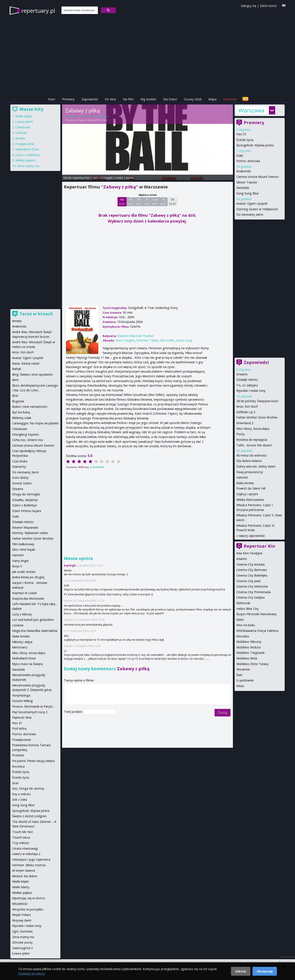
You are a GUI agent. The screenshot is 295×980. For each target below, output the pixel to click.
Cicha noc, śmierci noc (28, 440)
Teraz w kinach (36, 314)
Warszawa (251, 110)
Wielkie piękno (25, 160)
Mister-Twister (247, 182)
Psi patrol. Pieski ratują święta (33, 761)
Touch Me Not (23, 832)
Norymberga (21, 695)
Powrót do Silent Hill (251, 488)
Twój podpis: (74, 712)
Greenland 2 (245, 423)
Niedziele (243, 188)
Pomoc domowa (248, 161)
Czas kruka (20, 461)
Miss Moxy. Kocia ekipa (253, 429)
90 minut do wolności (252, 455)
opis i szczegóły (103, 178)
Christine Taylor (147, 340)
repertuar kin (81, 178)
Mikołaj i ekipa (22, 642)
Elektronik (243, 603)
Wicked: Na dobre (25, 876)
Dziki (240, 156)
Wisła (240, 686)
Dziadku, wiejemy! (25, 500)
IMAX (240, 620)
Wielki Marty (21, 887)
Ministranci (20, 647)
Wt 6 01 (139, 202)
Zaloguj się (248, 6)
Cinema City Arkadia (250, 564)
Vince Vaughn (125, 340)
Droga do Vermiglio (26, 494)
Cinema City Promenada (253, 592)
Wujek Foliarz (21, 915)
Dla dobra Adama (249, 461)
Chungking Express (26, 434)
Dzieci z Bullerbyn (28, 155)
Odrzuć (241, 971)
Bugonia (18, 401)
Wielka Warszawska (250, 500)
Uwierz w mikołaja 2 (26, 854)
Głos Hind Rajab (24, 549)
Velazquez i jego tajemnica (31, 859)
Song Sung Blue (248, 193)
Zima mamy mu (28, 166)
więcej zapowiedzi (252, 536)
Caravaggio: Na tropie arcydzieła (35, 423)
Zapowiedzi (90, 99)
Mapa (212, 99)
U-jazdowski (245, 680)
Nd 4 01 (122, 202)
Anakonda (243, 171)
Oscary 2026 (193, 99)
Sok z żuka (20, 799)
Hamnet (242, 477)
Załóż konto (268, 6)
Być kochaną (21, 412)
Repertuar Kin (259, 546)
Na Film (128, 99)
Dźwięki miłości (247, 380)
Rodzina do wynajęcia (252, 440)
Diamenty (19, 467)
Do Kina (110, 99)
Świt (239, 675)
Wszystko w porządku (28, 909)
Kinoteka (243, 636)
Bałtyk (17, 369)
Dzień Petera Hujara (27, 511)
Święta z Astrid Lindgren (29, 816)
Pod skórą (19, 728)
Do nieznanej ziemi (250, 214)
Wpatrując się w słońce (29, 898)
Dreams (242, 374)
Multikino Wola (247, 658)
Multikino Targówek (250, 653)
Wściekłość (20, 904)
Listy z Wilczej (22, 614)
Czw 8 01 (155, 202)
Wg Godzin (148, 99)
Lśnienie (21, 133)
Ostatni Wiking (22, 701)
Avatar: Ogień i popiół (252, 203)
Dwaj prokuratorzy (250, 472)
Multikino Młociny (249, 642)
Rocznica (18, 766)
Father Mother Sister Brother (257, 417)
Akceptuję (265, 971)
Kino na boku (246, 625)
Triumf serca (21, 837)
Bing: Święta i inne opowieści (32, 374)
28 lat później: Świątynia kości (257, 401)
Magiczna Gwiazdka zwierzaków (35, 631)
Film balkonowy (23, 544)
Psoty (240, 434)
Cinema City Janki (248, 581)
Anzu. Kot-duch (247, 406)
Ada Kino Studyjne (249, 553)
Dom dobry (20, 478)
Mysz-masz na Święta (27, 664)
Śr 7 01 (147, 202)
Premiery (68, 99)
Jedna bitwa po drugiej (28, 577)
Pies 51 (241, 134)
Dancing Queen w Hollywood (257, 209)
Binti (15, 380)
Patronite (230, 99)
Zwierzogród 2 (22, 948)
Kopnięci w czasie (24, 593)
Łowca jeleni (24, 122)
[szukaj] (79, 10)
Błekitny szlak (22, 418)
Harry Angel (20, 561)
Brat (15, 396)
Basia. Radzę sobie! (26, 363)
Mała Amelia (245, 483)
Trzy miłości (21, 843)
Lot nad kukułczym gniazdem (33, 620)
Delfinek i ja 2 (246, 412)
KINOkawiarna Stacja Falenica (257, 631)
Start (52, 99)
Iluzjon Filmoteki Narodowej (256, 614)
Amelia (20, 138)
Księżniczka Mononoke (28, 598)
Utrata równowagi (25, 848)
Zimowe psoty (22, 942)
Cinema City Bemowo (252, 570)
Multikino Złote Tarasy (252, 664)
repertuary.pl (38, 11)
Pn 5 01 (131, 202)
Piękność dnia (22, 717)
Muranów (243, 669)
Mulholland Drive (27, 149)
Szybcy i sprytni (247, 494)
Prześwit (18, 755)
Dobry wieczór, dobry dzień (256, 466)
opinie (130, 178)
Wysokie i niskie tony (251, 391)
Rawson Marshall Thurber (93, 120)
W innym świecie (24, 870)
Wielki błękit (24, 116)
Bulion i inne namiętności (30, 407)
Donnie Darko (22, 483)
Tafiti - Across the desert (254, 445)
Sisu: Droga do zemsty (28, 788)
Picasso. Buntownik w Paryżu (33, 706)
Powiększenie (25, 144)
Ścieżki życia (245, 140)
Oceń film (98, 467)
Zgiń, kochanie (22, 931)
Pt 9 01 (163, 202)
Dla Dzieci (170, 99)
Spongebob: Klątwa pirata (255, 145)
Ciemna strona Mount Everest (258, 177)
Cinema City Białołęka (252, 575)
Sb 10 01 (172, 202)
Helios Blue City (247, 609)
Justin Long (184, 340)
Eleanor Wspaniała (25, 527)
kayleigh (70, 565)
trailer (119, 178)
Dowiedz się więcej (31, 973)
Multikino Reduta (248, 647)
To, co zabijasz (247, 385)
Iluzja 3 (17, 566)
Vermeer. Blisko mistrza (29, 865)
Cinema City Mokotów (252, 586)
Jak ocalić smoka (24, 572)
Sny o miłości (21, 794)
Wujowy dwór (22, 920)
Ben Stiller (167, 340)
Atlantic (242, 559)
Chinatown (23, 127)
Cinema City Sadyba (250, 597)
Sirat (15, 783)
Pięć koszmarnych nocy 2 (30, 712)
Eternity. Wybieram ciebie (30, 533)
